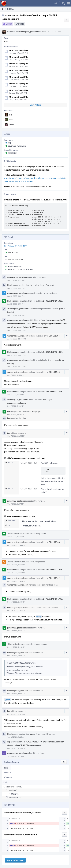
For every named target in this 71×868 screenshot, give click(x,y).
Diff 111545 (54, 372)
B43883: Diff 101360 (53, 301)
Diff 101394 (54, 336)
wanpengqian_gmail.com (29, 32)
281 (8, 525)
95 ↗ (9, 489)
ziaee (12, 125)
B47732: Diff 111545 (53, 392)
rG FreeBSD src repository (15, 246)
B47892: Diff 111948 (53, 570)
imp (10, 143)
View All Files (35, 105)
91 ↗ (9, 463)
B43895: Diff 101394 (53, 352)
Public (21, 24)
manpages (12, 153)
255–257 (10, 521)
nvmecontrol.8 (15, 797)
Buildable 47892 (15, 266)
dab (11, 120)
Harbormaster (13, 301)
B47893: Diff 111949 (53, 599)
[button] (69, 3)
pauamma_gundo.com (17, 146)
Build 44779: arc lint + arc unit (21, 269)
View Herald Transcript (44, 285)
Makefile (15, 794)
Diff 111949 (54, 578)
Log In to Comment (15, 860)
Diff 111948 (54, 542)
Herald (10, 285)
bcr (11, 115)
